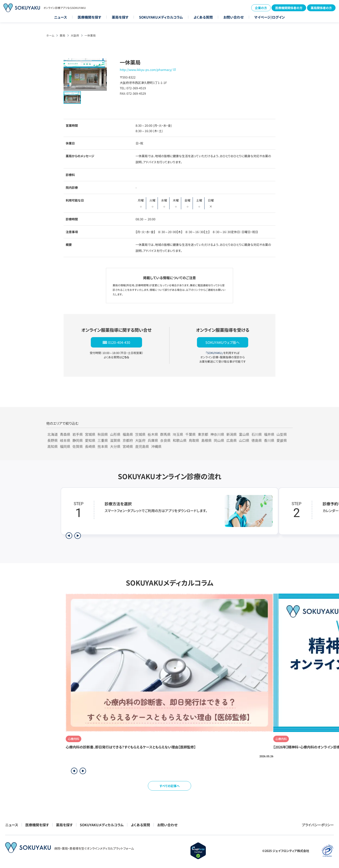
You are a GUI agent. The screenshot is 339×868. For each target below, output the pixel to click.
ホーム (50, 35)
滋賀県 (115, 440)
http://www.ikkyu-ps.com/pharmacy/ (146, 70)
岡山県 (219, 440)
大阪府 (75, 35)
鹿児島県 (142, 446)
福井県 (269, 434)
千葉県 (190, 434)
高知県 (53, 446)
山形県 (115, 434)
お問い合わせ (233, 17)
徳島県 (257, 440)
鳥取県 (194, 440)
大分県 (115, 446)
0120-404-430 (119, 342)
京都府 (128, 440)
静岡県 (78, 440)
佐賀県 (78, 446)
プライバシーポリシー (318, 825)
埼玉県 (178, 434)
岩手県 (78, 434)
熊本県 (103, 446)
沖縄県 (156, 446)
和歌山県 (180, 440)
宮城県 (90, 434)
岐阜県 (65, 440)
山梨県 (282, 434)
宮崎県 (128, 446)
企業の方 (261, 8)
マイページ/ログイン (270, 17)
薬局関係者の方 (321, 8)
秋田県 (103, 434)
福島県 (128, 434)
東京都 (203, 434)
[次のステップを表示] (78, 536)
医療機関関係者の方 (289, 8)
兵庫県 (153, 440)
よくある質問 (203, 17)
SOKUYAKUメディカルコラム (161, 17)
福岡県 (65, 446)
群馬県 (165, 434)
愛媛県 (282, 440)
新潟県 (232, 434)
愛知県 (90, 440)
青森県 (65, 434)
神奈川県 (217, 434)
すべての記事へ (170, 786)
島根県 (206, 440)
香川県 (269, 440)
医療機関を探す (89, 17)
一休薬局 (90, 35)
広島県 (232, 440)
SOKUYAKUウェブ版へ (222, 342)
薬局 (62, 35)
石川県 (257, 434)
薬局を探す (120, 17)
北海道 (53, 434)
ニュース (61, 17)
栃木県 (153, 434)
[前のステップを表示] (69, 536)
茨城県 (140, 434)
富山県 (244, 434)
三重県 (103, 440)
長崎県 (90, 446)
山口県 (244, 440)
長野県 (53, 440)
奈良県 (165, 440)
